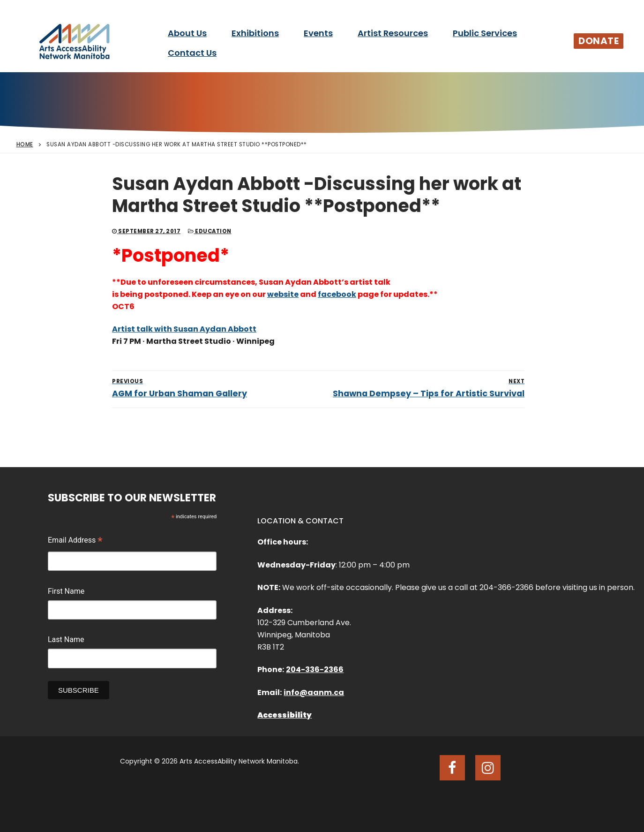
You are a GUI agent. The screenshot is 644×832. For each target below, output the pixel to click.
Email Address (75, 541)
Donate (599, 41)
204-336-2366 (315, 669)
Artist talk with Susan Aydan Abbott (184, 329)
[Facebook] (452, 768)
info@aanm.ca (314, 692)
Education (210, 231)
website (283, 294)
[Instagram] (488, 768)
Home (25, 144)
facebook (337, 294)
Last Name (66, 639)
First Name (66, 591)
